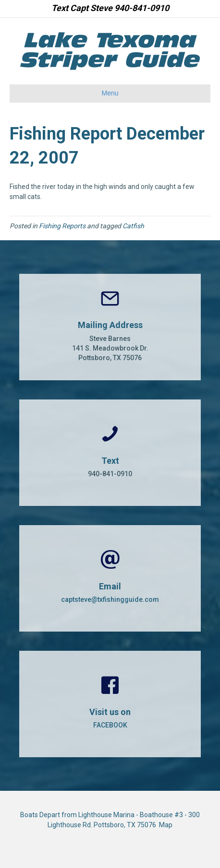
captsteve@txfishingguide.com (110, 599)
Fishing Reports (62, 226)
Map (166, 825)
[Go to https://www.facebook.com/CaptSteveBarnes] (110, 704)
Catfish (133, 226)
